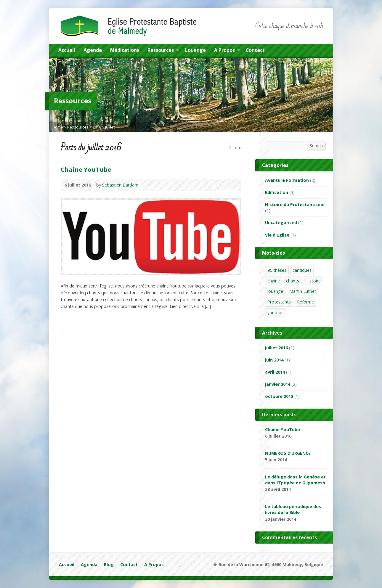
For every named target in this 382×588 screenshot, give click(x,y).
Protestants (279, 302)
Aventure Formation (287, 180)
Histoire (313, 281)
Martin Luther (303, 291)
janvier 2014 (278, 384)
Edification (277, 192)
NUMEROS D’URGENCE (288, 453)
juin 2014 (274, 360)
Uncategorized (281, 222)
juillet (110, 127)
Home (58, 127)
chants (293, 281)
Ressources (163, 51)
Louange (195, 50)
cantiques (302, 270)
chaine (274, 281)
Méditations (125, 50)
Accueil (67, 50)
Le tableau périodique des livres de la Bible (293, 509)
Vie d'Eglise (277, 235)
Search (316, 146)
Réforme (305, 302)
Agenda (93, 50)
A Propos (227, 51)
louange (275, 291)
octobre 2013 (279, 396)
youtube (276, 313)
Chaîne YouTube (86, 169)
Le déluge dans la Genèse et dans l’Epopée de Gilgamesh (295, 480)
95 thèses (277, 270)
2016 (97, 127)
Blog (109, 564)
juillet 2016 (276, 348)
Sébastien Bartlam (120, 185)
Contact (255, 50)
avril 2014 (275, 372)
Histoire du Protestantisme (295, 204)
